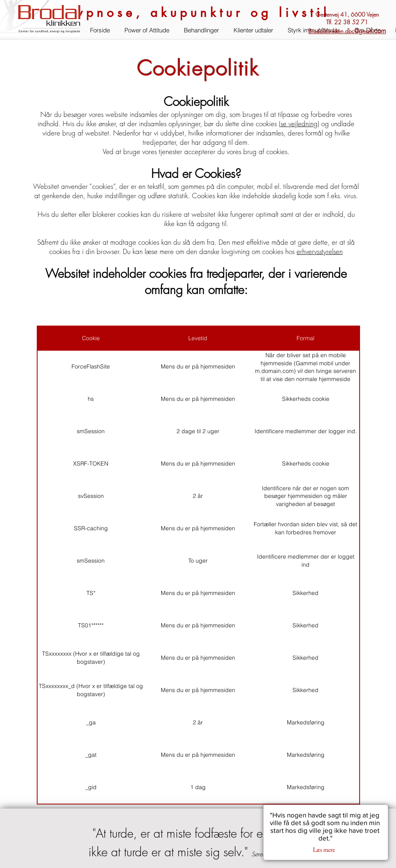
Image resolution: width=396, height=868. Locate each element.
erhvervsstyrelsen (320, 251)
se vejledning (299, 124)
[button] (40, 18)
